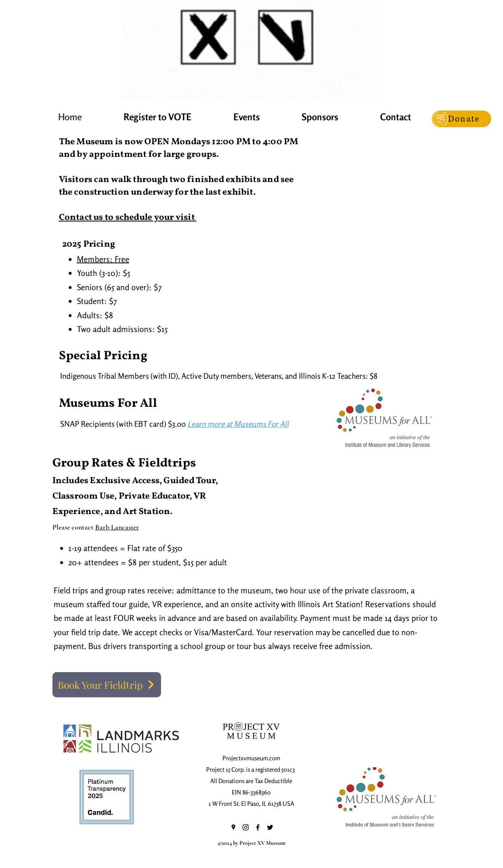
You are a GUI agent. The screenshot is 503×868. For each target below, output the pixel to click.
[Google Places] (233, 827)
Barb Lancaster (117, 527)
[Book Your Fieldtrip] (107, 685)
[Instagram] (246, 827)
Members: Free (103, 259)
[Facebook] (258, 827)
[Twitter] (270, 827)
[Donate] (462, 119)
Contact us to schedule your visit (128, 218)
